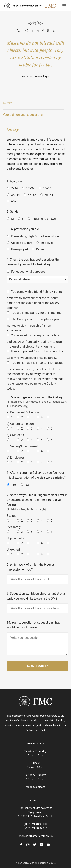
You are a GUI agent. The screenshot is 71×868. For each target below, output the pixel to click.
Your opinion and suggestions (23, 115)
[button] (64, 6)
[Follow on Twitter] (34, 845)
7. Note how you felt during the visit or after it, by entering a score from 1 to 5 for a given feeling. (37, 500)
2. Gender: (13, 212)
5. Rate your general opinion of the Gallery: (35, 397)
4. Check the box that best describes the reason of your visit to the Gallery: (33, 262)
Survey (7, 103)
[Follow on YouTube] (48, 845)
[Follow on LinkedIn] (41, 845)
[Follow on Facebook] (21, 845)
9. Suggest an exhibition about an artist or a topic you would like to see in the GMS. (36, 596)
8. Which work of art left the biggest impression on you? (30, 567)
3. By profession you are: (23, 229)
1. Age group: (15, 181)
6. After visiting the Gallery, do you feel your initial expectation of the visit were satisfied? (36, 475)
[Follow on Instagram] (28, 845)
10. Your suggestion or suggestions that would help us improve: (33, 625)
